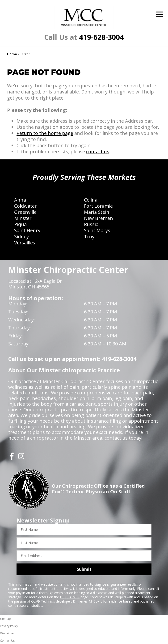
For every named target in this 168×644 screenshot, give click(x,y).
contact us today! (124, 438)
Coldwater (25, 206)
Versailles (25, 243)
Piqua (20, 224)
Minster (23, 218)
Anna (20, 200)
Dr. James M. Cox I (87, 601)
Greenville (25, 212)
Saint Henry (27, 230)
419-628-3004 (101, 37)
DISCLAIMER (70, 597)
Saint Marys (97, 230)
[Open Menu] (160, 14)
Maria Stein (97, 212)
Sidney (21, 237)
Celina (91, 200)
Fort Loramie (98, 206)
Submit (84, 569)
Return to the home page (45, 133)
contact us (98, 152)
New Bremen (99, 218)
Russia (91, 224)
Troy (89, 237)
